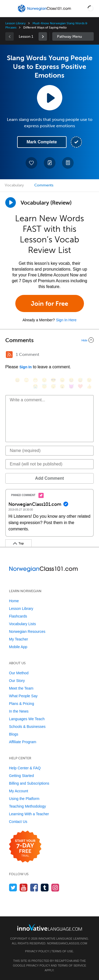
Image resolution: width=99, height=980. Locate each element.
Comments (44, 185)
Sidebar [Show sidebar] (73, 36)
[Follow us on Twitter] (13, 887)
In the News (19, 711)
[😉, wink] (89, 380)
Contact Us (18, 822)
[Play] (11, 202)
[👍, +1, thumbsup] (89, 386)
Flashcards (18, 616)
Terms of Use (62, 951)
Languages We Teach (27, 719)
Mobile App (18, 647)
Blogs (14, 734)
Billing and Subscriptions (29, 783)
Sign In (25, 367)
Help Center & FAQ (25, 768)
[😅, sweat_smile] (80, 380)
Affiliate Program (23, 742)
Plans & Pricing (22, 704)
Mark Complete (42, 142)
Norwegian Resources (27, 632)
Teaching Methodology (27, 806)
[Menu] (8, 8)
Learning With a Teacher (29, 814)
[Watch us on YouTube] (24, 887)
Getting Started (21, 776)
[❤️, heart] (80, 386)
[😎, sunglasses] (53, 380)
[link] (43, 36)
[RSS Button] (9, 355)
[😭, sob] (35, 386)
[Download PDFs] (68, 163)
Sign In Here (66, 320)
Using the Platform (24, 799)
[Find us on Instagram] (55, 887)
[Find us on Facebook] (34, 887)
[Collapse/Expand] (49, 340)
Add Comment (49, 478)
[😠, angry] (62, 380)
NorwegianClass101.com (67, 943)
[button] (91, 8)
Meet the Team (21, 688)
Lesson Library (15, 23)
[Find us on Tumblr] (45, 887)
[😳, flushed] (26, 380)
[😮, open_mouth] (62, 386)
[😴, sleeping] (53, 386)
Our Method (19, 673)
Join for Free (49, 303)
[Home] (45, 12)
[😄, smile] (17, 380)
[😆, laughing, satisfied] (71, 380)
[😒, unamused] (44, 380)
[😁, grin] (35, 380)
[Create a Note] (50, 163)
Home (14, 601)
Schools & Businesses (27, 727)
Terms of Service (72, 965)
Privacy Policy (37, 951)
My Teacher (18, 639)
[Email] (49, 464)
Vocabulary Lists (22, 624)
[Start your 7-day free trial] (25, 847)
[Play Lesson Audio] (50, 98)
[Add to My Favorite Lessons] (31, 163)
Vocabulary (14, 185)
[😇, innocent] (44, 386)
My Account (18, 791)
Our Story (17, 681)
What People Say (23, 696)
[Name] (49, 451)
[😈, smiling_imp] (71, 386)
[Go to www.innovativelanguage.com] (50, 927)
